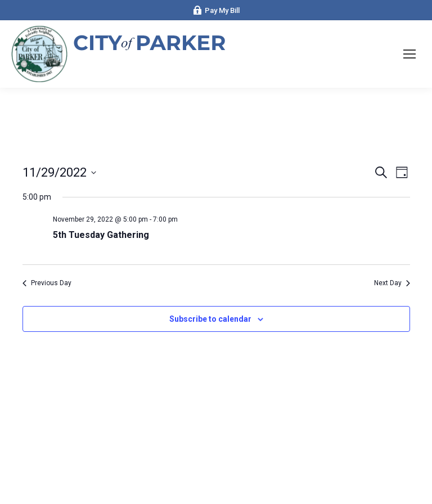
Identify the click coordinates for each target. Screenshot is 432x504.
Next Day (392, 283)
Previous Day (47, 283)
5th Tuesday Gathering (101, 235)
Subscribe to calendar (210, 319)
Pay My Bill (216, 10)
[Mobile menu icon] (409, 54)
